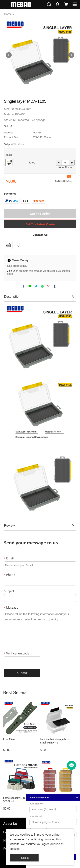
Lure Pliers (9, 739)
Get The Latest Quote (40, 224)
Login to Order (40, 214)
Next (71, 55)
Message (11, 607)
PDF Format (8, 245)
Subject (9, 591)
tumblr (55, 286)
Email (9, 558)
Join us (11, 271)
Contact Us (40, 235)
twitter (36, 286)
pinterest (48, 286)
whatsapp (42, 286)
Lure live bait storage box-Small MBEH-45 (55, 741)
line (30, 286)
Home (8, 14)
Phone (10, 575)
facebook (24, 286)
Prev (9, 55)
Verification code (17, 653)
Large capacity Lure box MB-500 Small (20, 800)
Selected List (63, 178)
